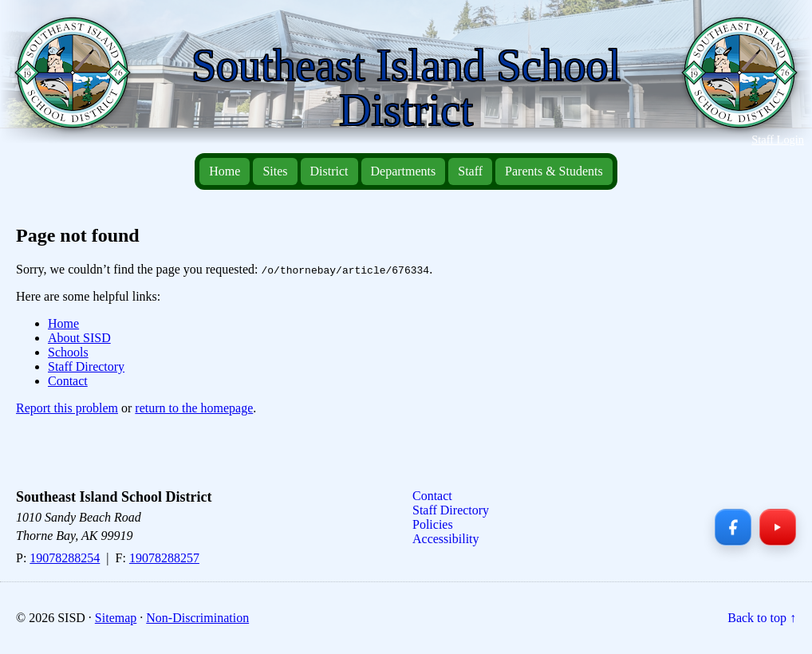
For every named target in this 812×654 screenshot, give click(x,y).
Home (225, 171)
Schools (68, 352)
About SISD (79, 338)
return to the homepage (194, 408)
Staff (470, 171)
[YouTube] (778, 527)
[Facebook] (733, 527)
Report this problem (67, 408)
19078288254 (65, 558)
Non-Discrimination (197, 618)
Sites (275, 171)
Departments (404, 171)
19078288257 (164, 558)
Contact (68, 381)
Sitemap (116, 618)
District (329, 171)
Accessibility (446, 539)
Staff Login (778, 140)
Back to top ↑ (762, 618)
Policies (433, 524)
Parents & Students (554, 171)
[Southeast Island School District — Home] (79, 81)
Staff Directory (86, 366)
